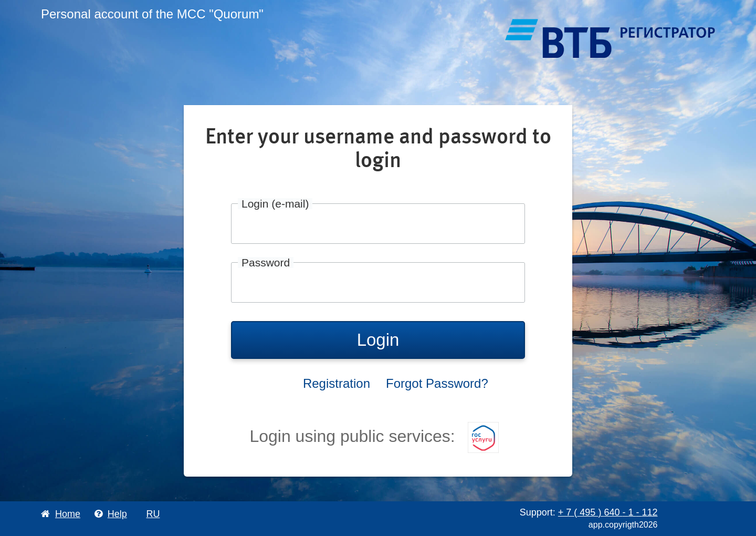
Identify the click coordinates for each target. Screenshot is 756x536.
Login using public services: (374, 436)
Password (266, 262)
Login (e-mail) (275, 204)
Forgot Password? (437, 383)
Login (378, 340)
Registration (337, 383)
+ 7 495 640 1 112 (608, 512)
